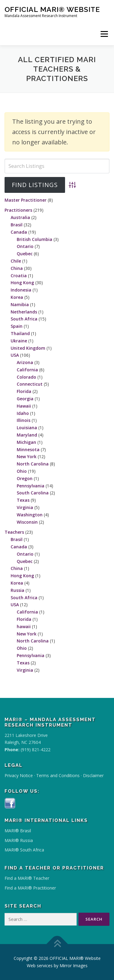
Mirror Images (74, 966)
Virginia (25, 507)
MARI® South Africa (24, 850)
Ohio (22, 471)
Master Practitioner (26, 200)
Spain (17, 326)
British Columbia (35, 239)
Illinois (24, 420)
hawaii (24, 626)
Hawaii (24, 406)
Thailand (20, 333)
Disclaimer (93, 775)
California (27, 370)
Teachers (14, 532)
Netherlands (24, 312)
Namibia (20, 304)
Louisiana (27, 428)
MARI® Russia (19, 840)
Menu (104, 34)
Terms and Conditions (58, 775)
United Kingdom (28, 348)
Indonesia (21, 290)
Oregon (25, 478)
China (17, 268)
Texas (23, 500)
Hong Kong (22, 283)
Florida (24, 391)
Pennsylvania (31, 486)
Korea (17, 297)
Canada (19, 232)
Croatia (19, 276)
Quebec (25, 254)
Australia (20, 217)
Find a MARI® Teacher (27, 878)
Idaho (23, 413)
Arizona (25, 362)
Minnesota (28, 449)
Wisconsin (27, 522)
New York (27, 456)
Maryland (27, 435)
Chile (16, 261)
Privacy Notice (19, 775)
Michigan (26, 442)
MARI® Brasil (18, 831)
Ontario (25, 246)
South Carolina (33, 493)
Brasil (17, 225)
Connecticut (30, 384)
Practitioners (18, 210)
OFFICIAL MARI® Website (52, 9)
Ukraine (19, 341)
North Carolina (33, 464)
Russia (17, 590)
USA (15, 355)
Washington (30, 515)
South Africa (24, 319)
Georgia (25, 399)
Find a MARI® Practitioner (30, 888)
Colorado (26, 377)
